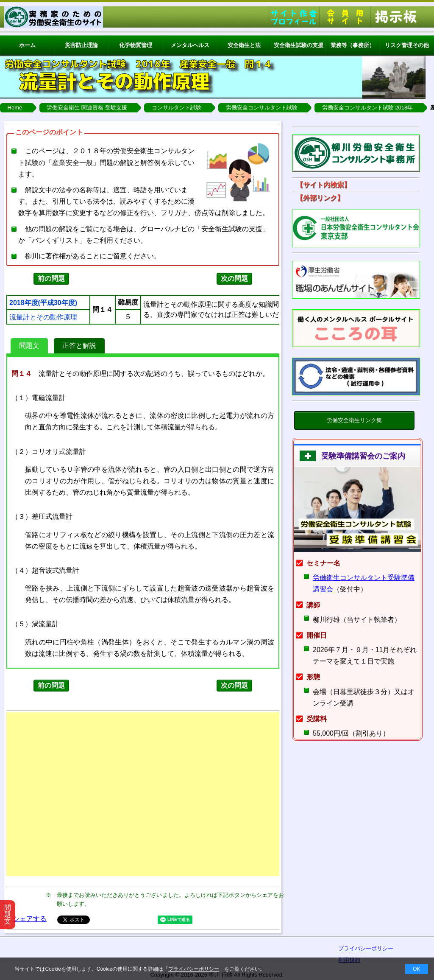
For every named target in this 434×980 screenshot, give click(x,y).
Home (15, 108)
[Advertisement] (143, 794)
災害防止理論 (81, 45)
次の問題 (234, 279)
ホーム (27, 45)
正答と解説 (79, 346)
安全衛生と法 (244, 45)
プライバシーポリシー (194, 969)
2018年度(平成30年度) (43, 303)
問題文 (29, 346)
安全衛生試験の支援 (299, 45)
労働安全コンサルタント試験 (262, 108)
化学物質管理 (136, 45)
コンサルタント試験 (177, 108)
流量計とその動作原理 (43, 317)
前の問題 (51, 279)
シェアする (30, 919)
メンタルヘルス (190, 45)
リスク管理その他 (407, 45)
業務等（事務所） (353, 45)
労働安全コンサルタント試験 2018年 (368, 108)
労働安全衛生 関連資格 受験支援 (87, 108)
